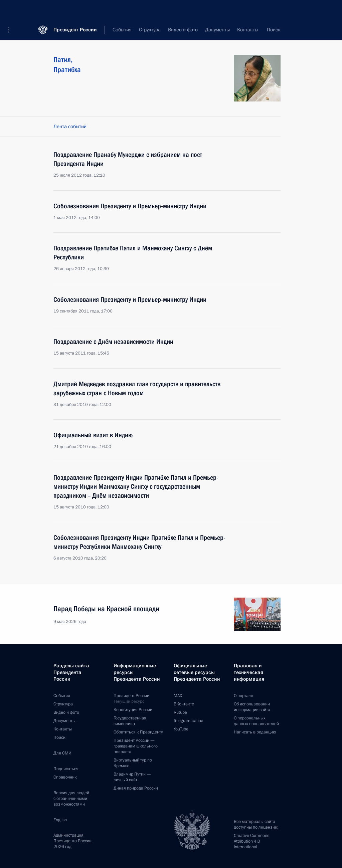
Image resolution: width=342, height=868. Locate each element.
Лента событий (70, 127)
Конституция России (133, 710)
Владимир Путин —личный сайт (132, 777)
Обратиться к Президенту (138, 732)
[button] (11, 10)
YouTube (181, 729)
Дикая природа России (136, 788)
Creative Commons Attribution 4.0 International (251, 841)
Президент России (75, 10)
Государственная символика (130, 721)
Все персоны (266, 30)
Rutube (180, 712)
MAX (178, 696)
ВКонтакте (184, 704)
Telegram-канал (189, 721)
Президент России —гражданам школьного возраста (136, 746)
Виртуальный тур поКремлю (133, 763)
